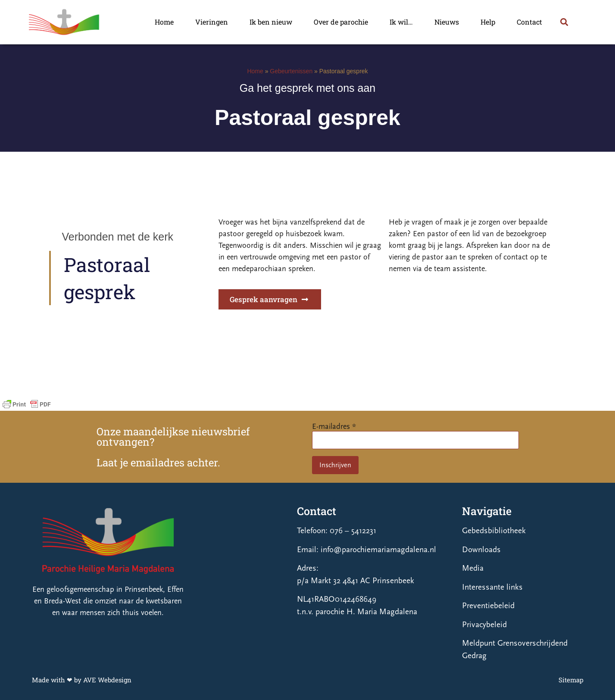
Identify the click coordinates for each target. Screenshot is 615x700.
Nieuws (447, 22)
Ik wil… (401, 22)
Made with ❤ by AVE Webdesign (82, 680)
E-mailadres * (334, 427)
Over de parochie (341, 22)
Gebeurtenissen (291, 71)
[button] (564, 22)
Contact (529, 22)
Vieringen (212, 22)
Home (164, 22)
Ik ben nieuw (271, 22)
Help (488, 22)
